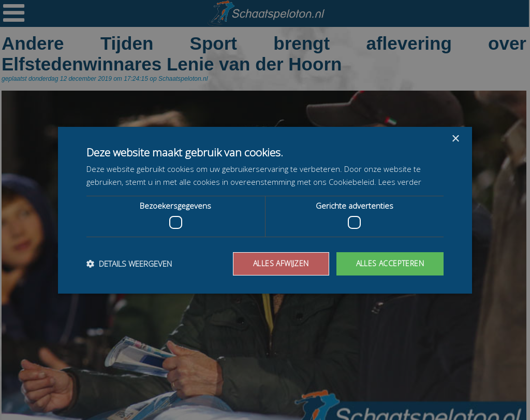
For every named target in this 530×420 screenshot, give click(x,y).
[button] (129, 264)
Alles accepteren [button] (390, 263)
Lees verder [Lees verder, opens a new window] (400, 182)
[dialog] (265, 210)
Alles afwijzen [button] (281, 263)
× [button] (455, 139)
